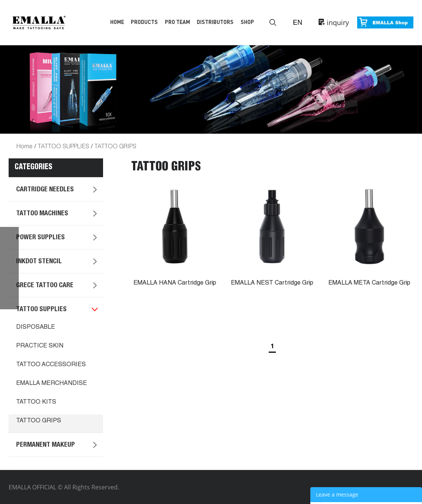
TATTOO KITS (36, 403)
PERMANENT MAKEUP (46, 445)
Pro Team (177, 22)
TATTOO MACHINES (42, 214)
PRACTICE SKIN (40, 346)
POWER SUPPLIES (40, 238)
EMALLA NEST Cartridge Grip (272, 283)
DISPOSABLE (36, 328)
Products (144, 22)
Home (117, 22)
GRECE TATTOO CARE (45, 286)
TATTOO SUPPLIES (64, 146)
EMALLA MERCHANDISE (52, 384)
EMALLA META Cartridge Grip (369, 283)
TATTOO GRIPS (115, 146)
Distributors (215, 22)
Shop (247, 22)
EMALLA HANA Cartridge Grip (175, 283)
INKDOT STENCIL (39, 262)
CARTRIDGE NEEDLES (45, 190)
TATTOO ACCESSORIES (51, 365)
